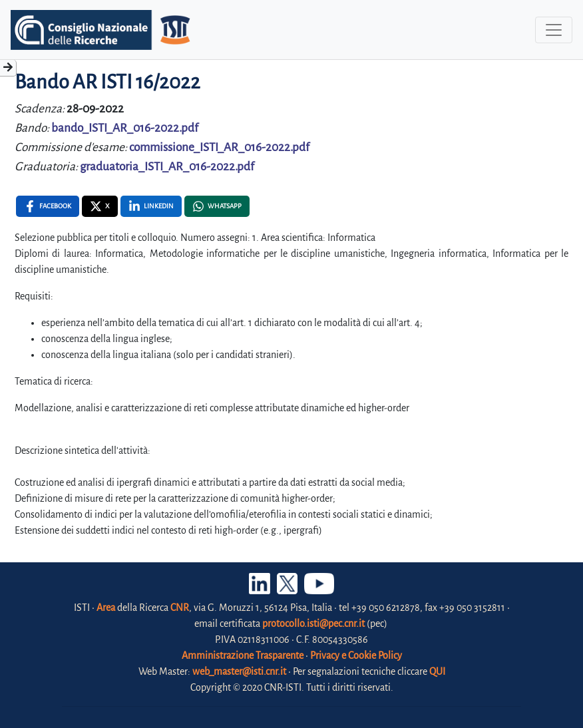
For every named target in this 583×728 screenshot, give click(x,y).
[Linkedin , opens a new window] (151, 206)
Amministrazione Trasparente (243, 655)
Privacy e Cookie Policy (356, 655)
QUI (437, 671)
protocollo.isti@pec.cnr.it (313, 624)
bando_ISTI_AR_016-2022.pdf (125, 128)
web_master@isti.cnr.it (239, 671)
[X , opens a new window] (100, 206)
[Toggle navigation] (554, 30)
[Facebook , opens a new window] (48, 206)
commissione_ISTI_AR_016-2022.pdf (219, 147)
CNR (180, 608)
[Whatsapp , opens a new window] (217, 206)
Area (106, 608)
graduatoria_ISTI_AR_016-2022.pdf (167, 167)
